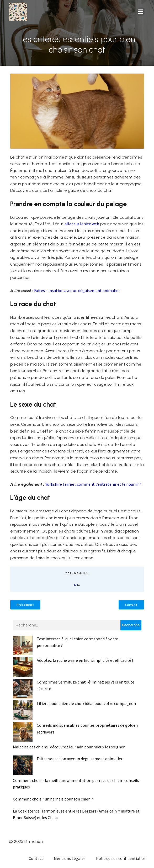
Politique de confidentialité (121, 858)
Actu (77, 585)
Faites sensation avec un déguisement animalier (77, 290)
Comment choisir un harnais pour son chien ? (53, 799)
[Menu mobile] (141, 12)
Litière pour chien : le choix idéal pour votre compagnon (86, 703)
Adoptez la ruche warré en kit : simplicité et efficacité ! (85, 660)
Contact (36, 858)
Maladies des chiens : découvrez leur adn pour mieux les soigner (69, 747)
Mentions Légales (70, 858)
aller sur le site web (82, 224)
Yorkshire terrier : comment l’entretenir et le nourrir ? (93, 484)
